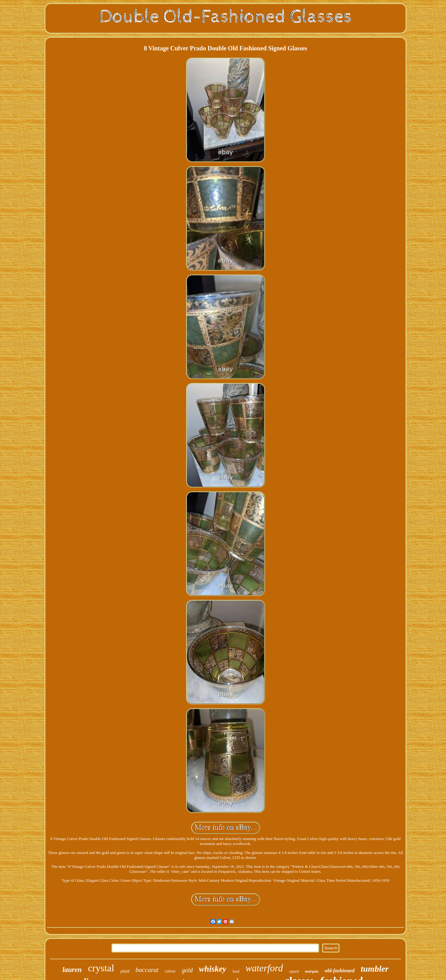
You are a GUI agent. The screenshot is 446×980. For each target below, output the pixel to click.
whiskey (213, 969)
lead (236, 971)
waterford (264, 968)
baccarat (147, 970)
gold (187, 970)
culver (170, 971)
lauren (72, 970)
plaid (125, 971)
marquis (312, 971)
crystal (101, 968)
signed (294, 971)
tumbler (375, 969)
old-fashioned (339, 971)
